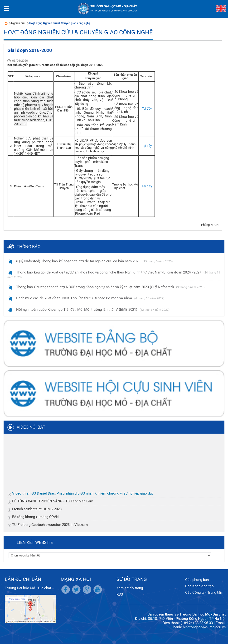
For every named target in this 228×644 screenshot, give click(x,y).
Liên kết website (35, 542)
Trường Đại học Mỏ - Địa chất (28, 588)
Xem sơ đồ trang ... (132, 588)
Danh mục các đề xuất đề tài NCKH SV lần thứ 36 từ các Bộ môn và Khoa (74, 298)
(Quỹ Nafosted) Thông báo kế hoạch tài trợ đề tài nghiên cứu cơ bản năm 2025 (78, 261)
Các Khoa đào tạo (199, 586)
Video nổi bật (31, 427)
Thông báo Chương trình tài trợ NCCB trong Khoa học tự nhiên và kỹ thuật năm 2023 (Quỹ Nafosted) (95, 287)
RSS (120, 594)
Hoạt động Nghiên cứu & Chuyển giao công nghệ (60, 23)
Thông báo (29, 247)
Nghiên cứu (18, 23)
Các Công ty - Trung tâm (204, 593)
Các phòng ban (197, 580)
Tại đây (147, 109)
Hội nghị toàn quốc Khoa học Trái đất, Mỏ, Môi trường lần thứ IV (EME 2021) (77, 310)
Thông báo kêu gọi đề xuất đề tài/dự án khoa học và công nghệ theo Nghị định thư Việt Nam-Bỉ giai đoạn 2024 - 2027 (109, 272)
